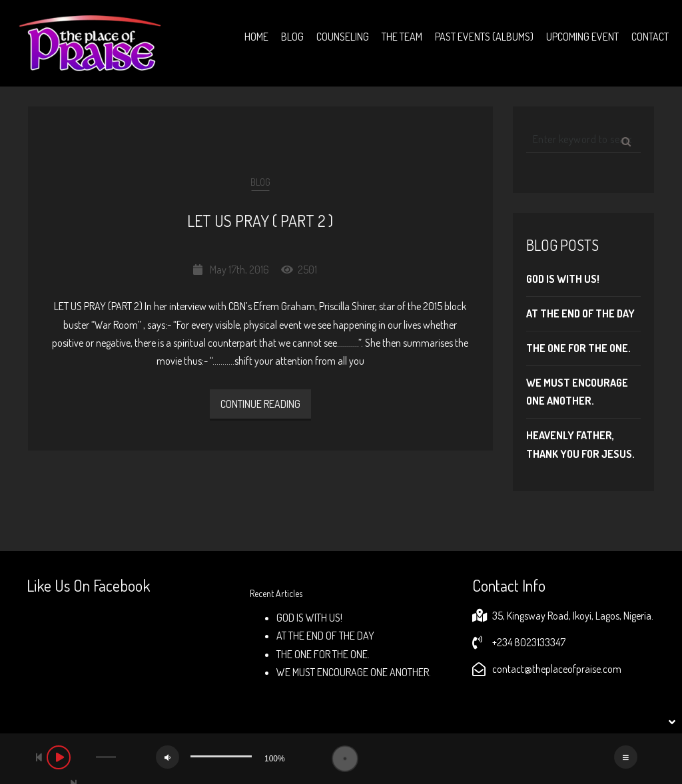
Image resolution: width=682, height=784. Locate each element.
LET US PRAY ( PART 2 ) (260, 221)
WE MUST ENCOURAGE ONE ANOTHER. (354, 672)
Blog (292, 37)
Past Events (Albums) (484, 37)
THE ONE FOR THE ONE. (578, 348)
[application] (341, 759)
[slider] (106, 757)
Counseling (343, 37)
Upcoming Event (582, 37)
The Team (402, 37)
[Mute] (168, 757)
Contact (650, 37)
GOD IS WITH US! (563, 279)
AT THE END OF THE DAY (580, 313)
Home (256, 37)
